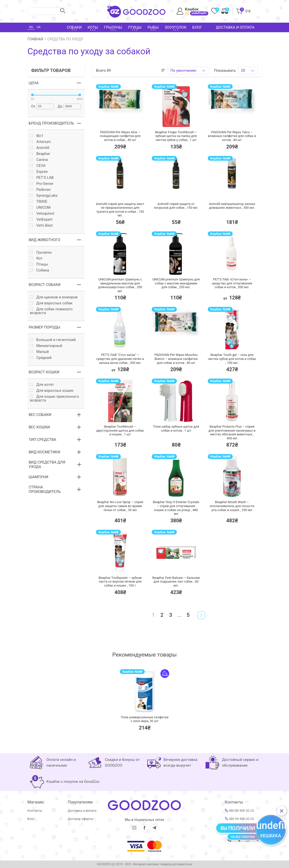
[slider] (32, 95)
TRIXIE (39, 202)
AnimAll (40, 148)
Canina (39, 160)
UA (38, 27)
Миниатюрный (46, 346)
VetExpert (41, 220)
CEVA (38, 166)
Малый (39, 352)
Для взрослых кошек (52, 391)
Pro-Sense (42, 184)
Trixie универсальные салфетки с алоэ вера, (144, 719)
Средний (41, 358)
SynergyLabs (44, 196)
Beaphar (40, 154)
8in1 (37, 136)
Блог (197, 27)
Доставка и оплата (235, 27)
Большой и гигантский (53, 340)
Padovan (40, 190)
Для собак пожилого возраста (51, 311)
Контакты (35, 811)
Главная (35, 39)
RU (31, 27)
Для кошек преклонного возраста (54, 399)
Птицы (39, 264)
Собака (39, 270)
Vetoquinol (42, 214)
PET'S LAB (42, 178)
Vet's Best (41, 226)
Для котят (42, 385)
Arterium (40, 142)
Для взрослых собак (51, 303)
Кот (36, 258)
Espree (39, 172)
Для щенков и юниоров (54, 297)
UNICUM (40, 208)
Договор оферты (80, 819)
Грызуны (41, 252)
